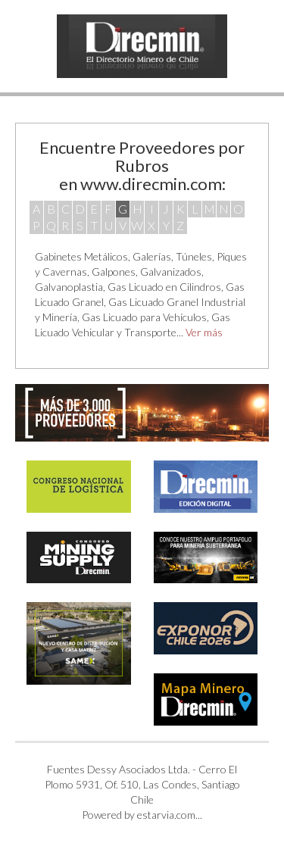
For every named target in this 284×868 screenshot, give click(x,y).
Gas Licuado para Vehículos (144, 317)
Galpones (114, 272)
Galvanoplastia (69, 287)
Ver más (204, 332)
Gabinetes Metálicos (81, 256)
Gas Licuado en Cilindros (164, 287)
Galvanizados (171, 272)
